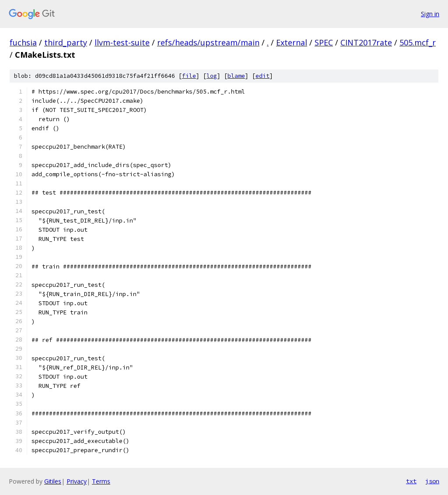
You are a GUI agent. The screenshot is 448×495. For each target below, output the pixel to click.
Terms (101, 481)
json (432, 481)
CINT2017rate (366, 42)
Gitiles (53, 481)
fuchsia (23, 42)
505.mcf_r (418, 42)
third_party (66, 42)
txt (411, 481)
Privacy (77, 481)
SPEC (324, 42)
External (292, 42)
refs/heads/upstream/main (208, 42)
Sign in (430, 14)
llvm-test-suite (122, 42)
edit (262, 76)
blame (236, 76)
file (189, 76)
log (212, 76)
